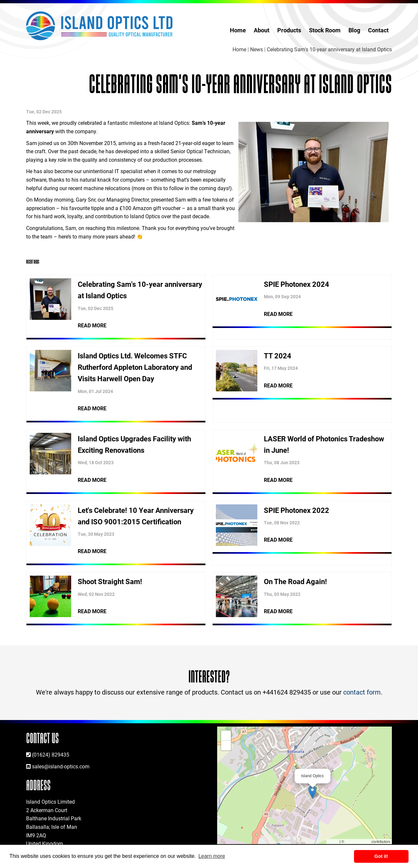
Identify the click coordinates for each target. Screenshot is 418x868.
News (257, 49)
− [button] (226, 745)
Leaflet (333, 842)
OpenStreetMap (358, 842)
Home (238, 30)
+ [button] (226, 735)
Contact (378, 30)
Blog (354, 30)
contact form (362, 692)
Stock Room (325, 30)
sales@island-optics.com (61, 766)
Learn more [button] (212, 856)
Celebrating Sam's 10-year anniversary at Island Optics (329, 49)
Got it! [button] (381, 856)
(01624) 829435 (51, 754)
